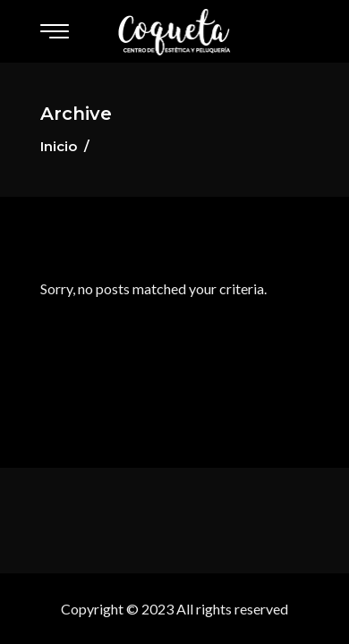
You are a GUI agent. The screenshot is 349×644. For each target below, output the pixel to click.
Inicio (59, 146)
